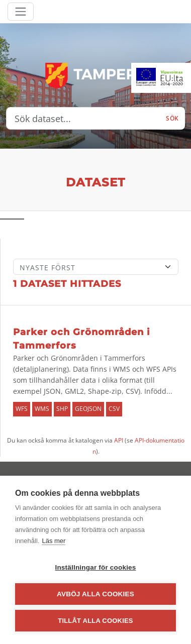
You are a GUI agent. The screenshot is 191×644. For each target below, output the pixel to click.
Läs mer (54, 541)
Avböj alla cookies (95, 594)
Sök (172, 118)
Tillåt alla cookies (95, 621)
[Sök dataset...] (83, 119)
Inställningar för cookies (95, 567)
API (119, 440)
